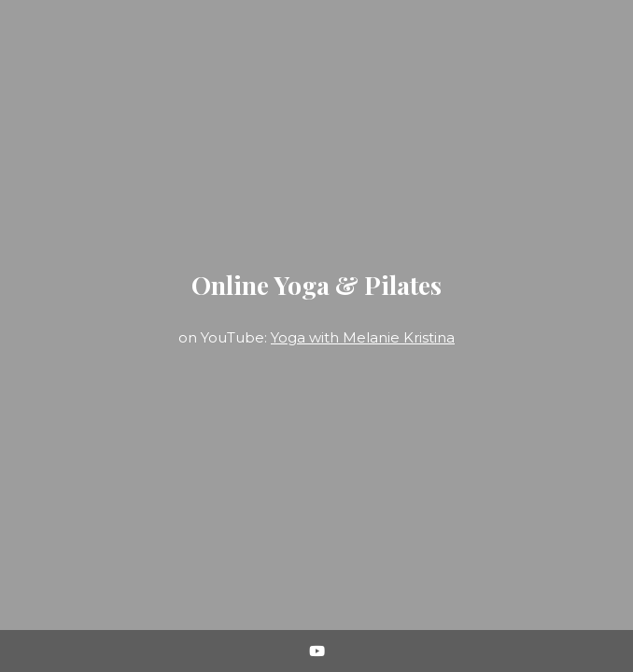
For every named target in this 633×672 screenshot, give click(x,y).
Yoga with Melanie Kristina (363, 337)
